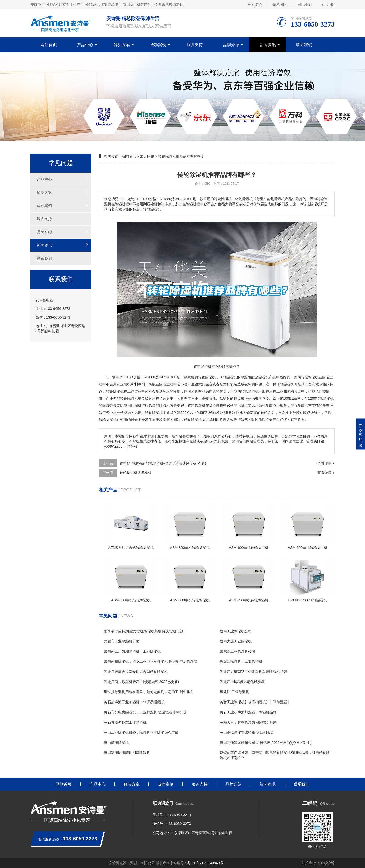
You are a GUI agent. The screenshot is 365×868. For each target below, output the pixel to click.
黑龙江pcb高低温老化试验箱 (242, 682)
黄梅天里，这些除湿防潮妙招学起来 (248, 722)
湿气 (244, 420)
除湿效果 (109, 405)
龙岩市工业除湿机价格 (122, 641)
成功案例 (158, 45)
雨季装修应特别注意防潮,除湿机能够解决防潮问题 (143, 631)
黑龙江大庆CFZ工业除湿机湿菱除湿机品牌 (253, 672)
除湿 (230, 377)
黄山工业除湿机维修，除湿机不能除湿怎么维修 (141, 732)
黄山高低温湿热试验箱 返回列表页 (247, 732)
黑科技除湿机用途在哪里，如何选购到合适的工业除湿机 (148, 692)
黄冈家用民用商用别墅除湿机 (127, 753)
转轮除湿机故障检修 (136, 473)
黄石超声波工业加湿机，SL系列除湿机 (134, 702)
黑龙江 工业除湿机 (234, 692)
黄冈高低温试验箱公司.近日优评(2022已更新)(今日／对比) (266, 743)
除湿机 (210, 377)
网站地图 (304, 5)
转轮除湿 (283, 384)
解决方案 (122, 45)
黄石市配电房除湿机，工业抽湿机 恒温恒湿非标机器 (145, 712)
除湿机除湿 (200, 420)
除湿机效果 (168, 405)
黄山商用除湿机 (116, 743)
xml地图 (328, 5)
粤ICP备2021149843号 (205, 863)
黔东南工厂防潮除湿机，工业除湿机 (132, 651)
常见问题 (147, 156)
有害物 (296, 420)
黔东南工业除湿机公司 (238, 651)
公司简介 (255, 5)
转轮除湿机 (310, 377)
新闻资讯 (268, 45)
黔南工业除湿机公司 (236, 631)
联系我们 (304, 45)
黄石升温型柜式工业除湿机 (125, 722)
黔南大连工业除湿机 (236, 641)
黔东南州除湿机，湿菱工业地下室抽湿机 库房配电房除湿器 (151, 661)
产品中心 (85, 45)
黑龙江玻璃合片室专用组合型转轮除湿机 (136, 672)
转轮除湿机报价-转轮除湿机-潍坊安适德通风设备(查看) (163, 463)
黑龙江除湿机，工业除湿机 (241, 661)
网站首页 (49, 45)
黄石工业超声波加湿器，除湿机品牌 (248, 712)
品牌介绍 (231, 45)
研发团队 (280, 5)
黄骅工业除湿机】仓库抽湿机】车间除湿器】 (255, 702)
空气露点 (241, 405)
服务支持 (195, 45)
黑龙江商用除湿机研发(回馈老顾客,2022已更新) (141, 682)
